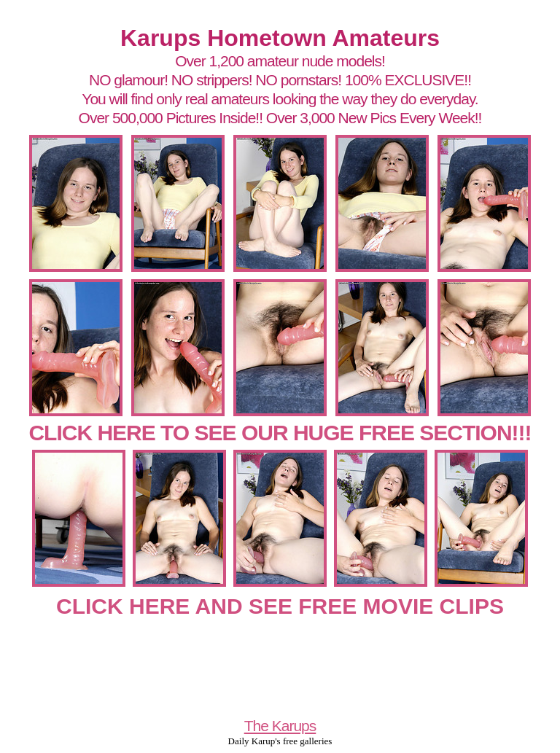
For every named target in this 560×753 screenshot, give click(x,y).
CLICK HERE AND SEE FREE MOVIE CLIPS (280, 606)
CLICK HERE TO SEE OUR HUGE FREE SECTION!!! (280, 433)
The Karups (280, 726)
